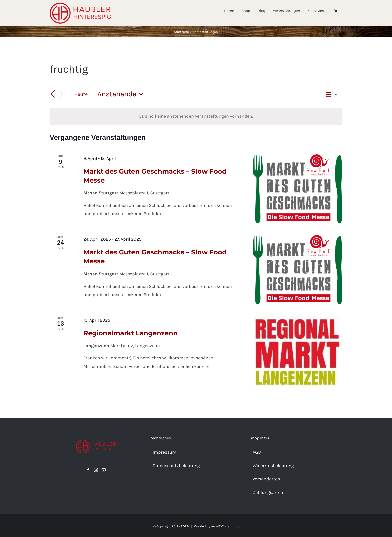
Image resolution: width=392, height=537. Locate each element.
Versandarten (266, 479)
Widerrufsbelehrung (273, 466)
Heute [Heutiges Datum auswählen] (81, 94)
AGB (257, 452)
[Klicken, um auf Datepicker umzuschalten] (122, 94)
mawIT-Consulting (225, 526)
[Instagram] (96, 470)
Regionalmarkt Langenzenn (131, 333)
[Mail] (104, 470)
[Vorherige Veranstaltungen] (53, 94)
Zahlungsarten (268, 492)
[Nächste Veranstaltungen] (62, 94)
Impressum (165, 452)
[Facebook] (88, 470)
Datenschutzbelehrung (176, 466)
